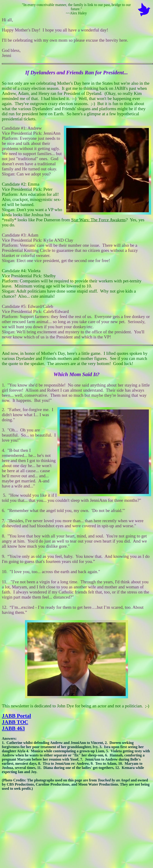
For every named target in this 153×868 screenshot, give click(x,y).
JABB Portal (16, 716)
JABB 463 (13, 728)
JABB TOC (15, 722)
